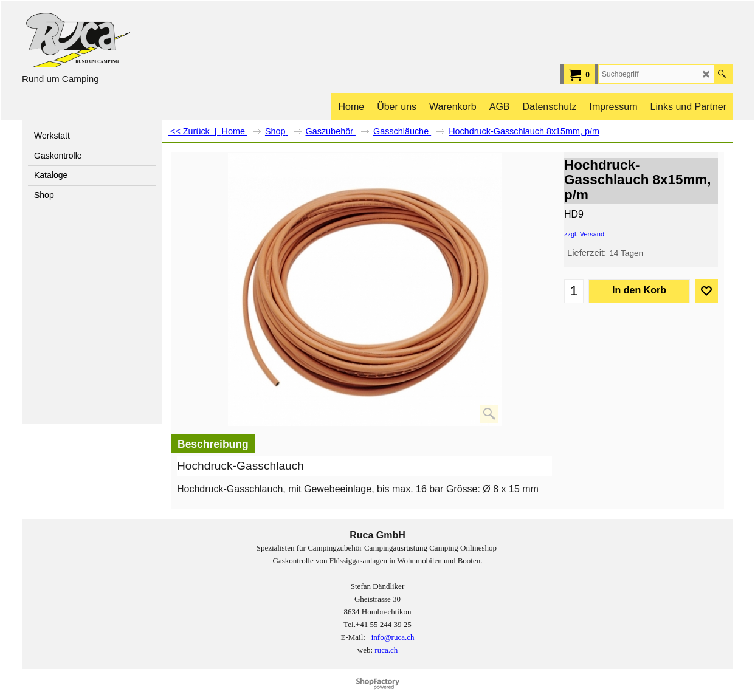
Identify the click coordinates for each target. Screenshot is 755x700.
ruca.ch (386, 650)
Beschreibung (213, 444)
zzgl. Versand (584, 234)
